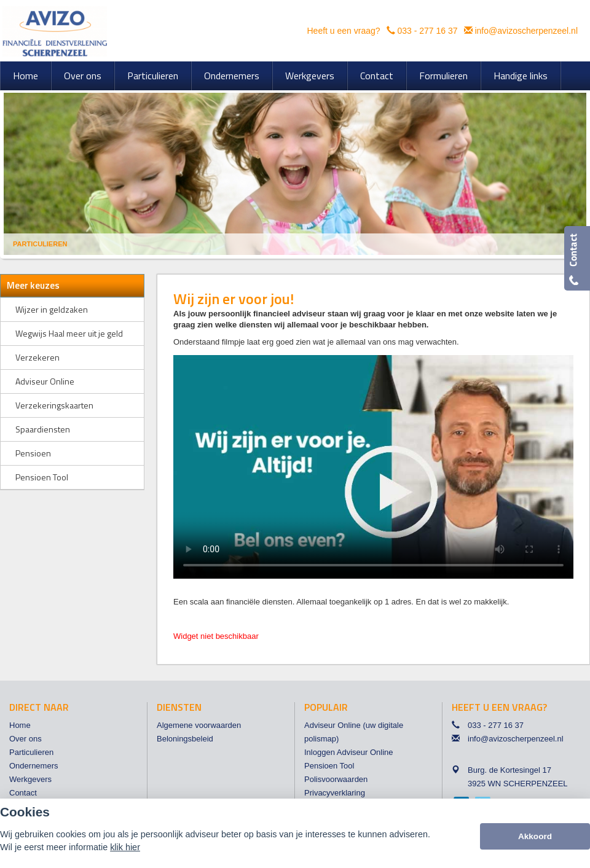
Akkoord (535, 836)
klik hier (125, 847)
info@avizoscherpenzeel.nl (526, 31)
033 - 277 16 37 (427, 31)
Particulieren (40, 244)
